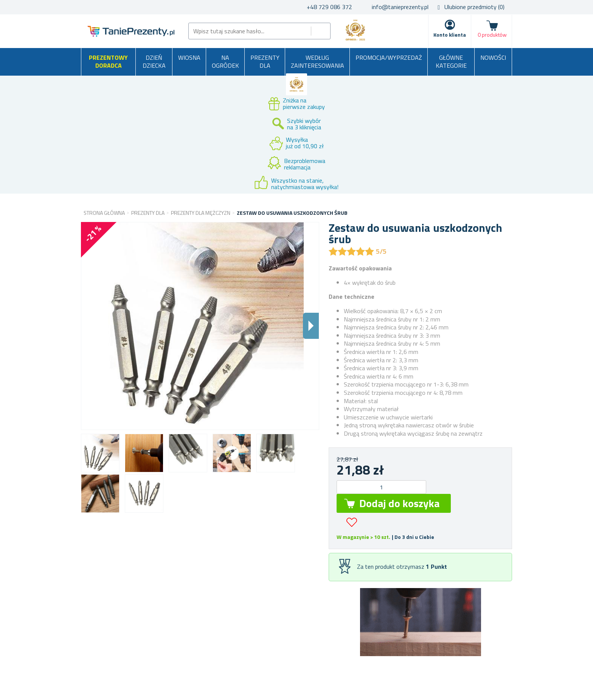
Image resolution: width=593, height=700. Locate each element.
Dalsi (311, 326)
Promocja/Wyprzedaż (389, 57)
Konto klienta (450, 35)
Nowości (493, 57)
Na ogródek (225, 62)
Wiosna (189, 57)
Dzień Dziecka (154, 62)
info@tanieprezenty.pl (400, 7)
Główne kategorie (451, 62)
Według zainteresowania (317, 62)
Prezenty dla (265, 62)
